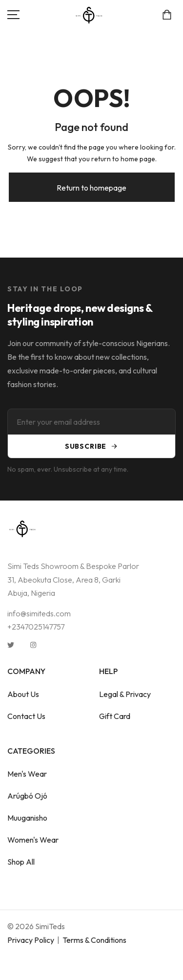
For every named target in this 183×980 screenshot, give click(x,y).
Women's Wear (33, 840)
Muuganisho (27, 818)
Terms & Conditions (94, 940)
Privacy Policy (31, 940)
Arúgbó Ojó (27, 796)
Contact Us (26, 716)
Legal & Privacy (125, 694)
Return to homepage (91, 188)
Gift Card (115, 716)
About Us (23, 694)
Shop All (21, 862)
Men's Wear (27, 774)
